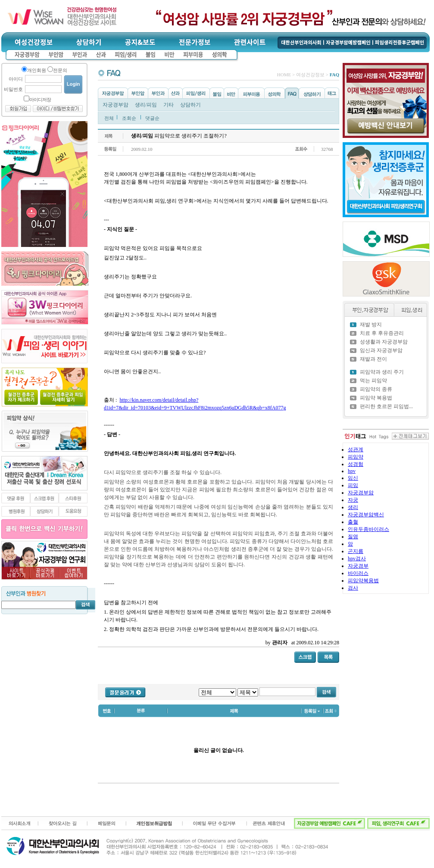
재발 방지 (371, 325)
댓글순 (152, 118)
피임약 (356, 457)
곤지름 (356, 551)
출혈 (353, 522)
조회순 (129, 118)
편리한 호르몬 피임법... (386, 406)
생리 (353, 507)
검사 (353, 588)
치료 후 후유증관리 (382, 333)
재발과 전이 (373, 359)
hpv (352, 471)
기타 (169, 105)
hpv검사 (357, 559)
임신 (353, 478)
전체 (109, 118)
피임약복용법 (363, 581)
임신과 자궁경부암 (381, 350)
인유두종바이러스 (368, 529)
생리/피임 (146, 105)
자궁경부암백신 (366, 515)
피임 (353, 485)
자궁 (353, 500)
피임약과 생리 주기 (382, 372)
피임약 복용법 (376, 398)
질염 (353, 537)
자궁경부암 (116, 105)
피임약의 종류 (376, 389)
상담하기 (190, 105)
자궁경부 (358, 566)
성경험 (356, 464)
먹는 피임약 (373, 381)
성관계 (356, 450)
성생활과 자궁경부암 (384, 342)
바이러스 (358, 573)
